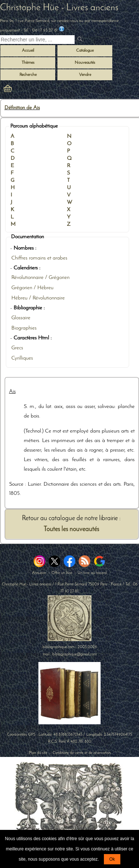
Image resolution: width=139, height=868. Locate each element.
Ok (112, 859)
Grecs (17, 348)
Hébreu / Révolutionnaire (38, 298)
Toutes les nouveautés (71, 529)
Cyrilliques (22, 358)
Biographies (24, 328)
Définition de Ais (22, 108)
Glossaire (21, 318)
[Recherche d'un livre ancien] (37, 40)
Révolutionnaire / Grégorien (40, 278)
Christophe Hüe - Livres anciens (59, 8)
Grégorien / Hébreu (32, 288)
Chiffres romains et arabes (39, 258)
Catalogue (85, 51)
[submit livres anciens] (81, 40)
